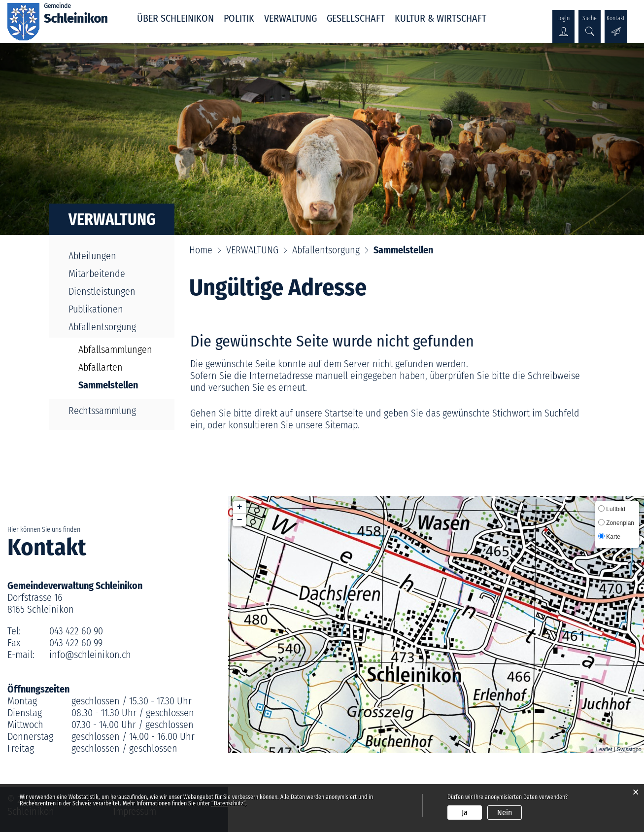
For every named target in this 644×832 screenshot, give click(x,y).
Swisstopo (629, 749)
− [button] (240, 520)
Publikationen (96, 309)
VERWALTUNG (290, 18)
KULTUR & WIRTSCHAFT (441, 18)
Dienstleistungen (102, 291)
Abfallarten (101, 367)
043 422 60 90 (76, 631)
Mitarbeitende (97, 274)
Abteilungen (92, 256)
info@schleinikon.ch (90, 655)
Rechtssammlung (102, 411)
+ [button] (240, 507)
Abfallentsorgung (102, 327)
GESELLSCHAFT (356, 18)
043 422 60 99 (76, 643)
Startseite (344, 413)
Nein (505, 813)
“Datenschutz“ (228, 803)
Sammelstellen (118, 385)
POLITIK (239, 18)
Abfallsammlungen (115, 349)
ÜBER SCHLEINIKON (175, 18)
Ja (465, 813)
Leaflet (604, 749)
